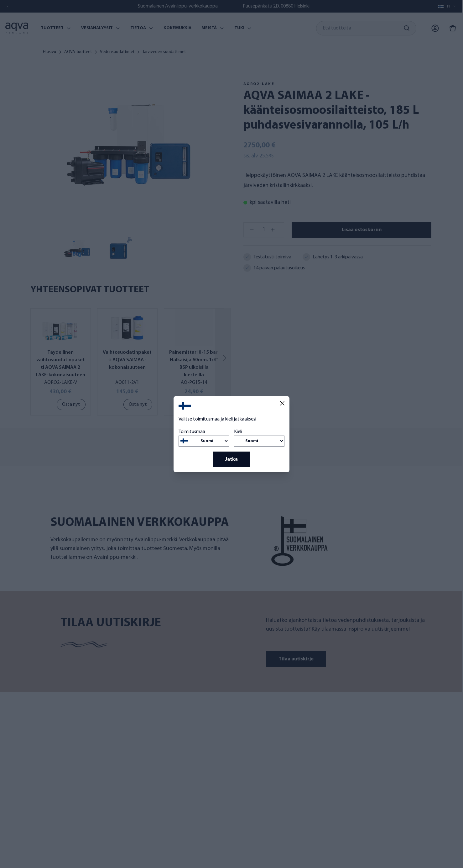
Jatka (232, 459)
